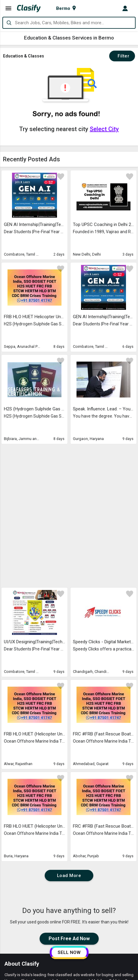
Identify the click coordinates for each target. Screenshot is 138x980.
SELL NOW (69, 952)
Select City (104, 129)
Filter (122, 56)
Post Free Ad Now (69, 801)
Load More (69, 738)
